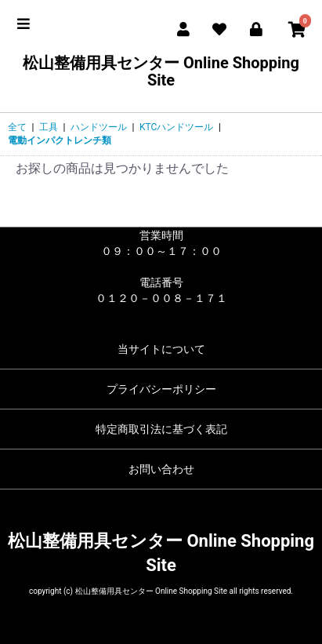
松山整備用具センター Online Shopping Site (161, 71)
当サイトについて (161, 349)
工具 (49, 127)
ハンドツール (99, 127)
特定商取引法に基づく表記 (161, 429)
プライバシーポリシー (161, 389)
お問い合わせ (161, 469)
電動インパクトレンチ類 (60, 140)
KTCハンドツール (176, 127)
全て (17, 127)
